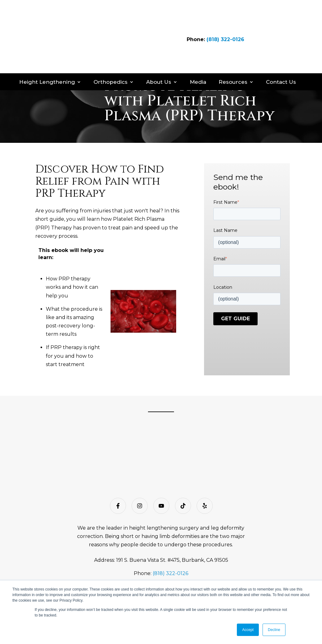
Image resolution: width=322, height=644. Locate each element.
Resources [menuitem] (233, 46)
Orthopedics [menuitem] (111, 46)
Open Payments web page (222, 574)
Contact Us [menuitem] (281, 46)
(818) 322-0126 (225, 21)
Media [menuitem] (198, 46)
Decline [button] (274, 630)
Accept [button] (248, 630)
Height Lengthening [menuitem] (47, 46)
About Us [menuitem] (159, 46)
